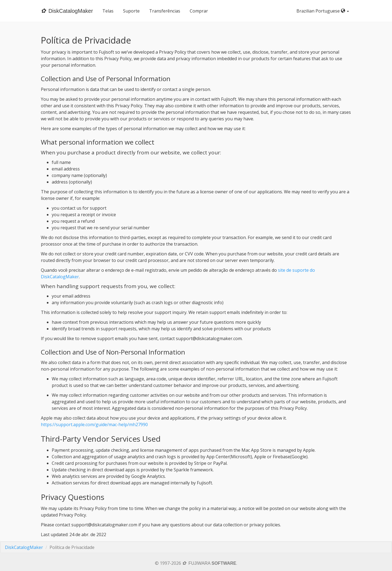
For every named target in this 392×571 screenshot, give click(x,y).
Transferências (165, 11)
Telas (108, 11)
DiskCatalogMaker (24, 547)
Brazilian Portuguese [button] (324, 11)
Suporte (131, 11)
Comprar (199, 11)
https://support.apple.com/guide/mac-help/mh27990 (94, 425)
